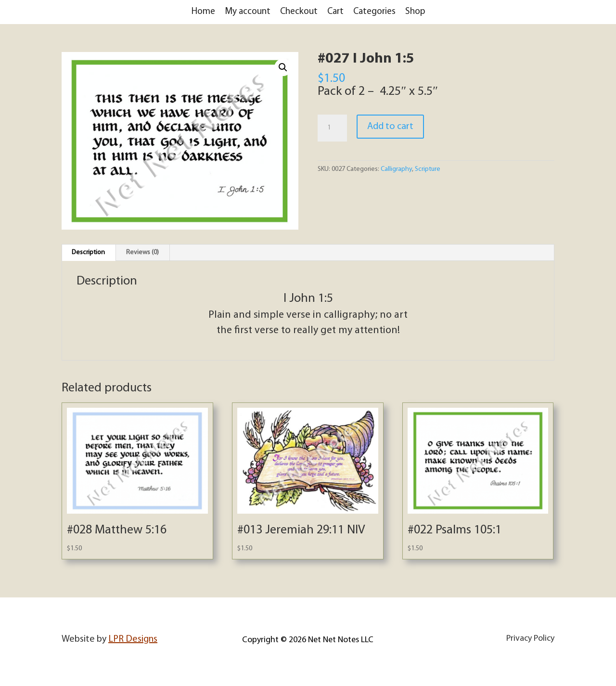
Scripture (428, 169)
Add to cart (390, 127)
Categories (374, 12)
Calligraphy (396, 169)
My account (248, 12)
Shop (415, 12)
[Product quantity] (332, 128)
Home (203, 12)
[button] (283, 67)
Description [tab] (88, 252)
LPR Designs (133, 639)
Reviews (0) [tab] (142, 252)
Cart (335, 12)
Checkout (299, 12)
